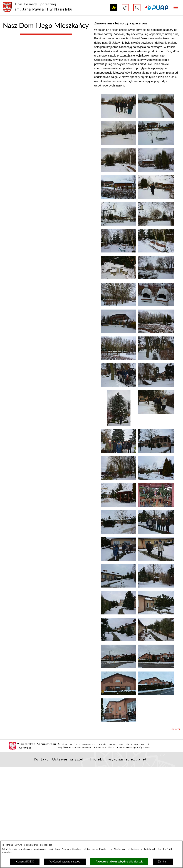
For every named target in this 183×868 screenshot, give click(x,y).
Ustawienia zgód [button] (68, 759)
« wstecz (175, 729)
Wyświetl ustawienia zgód (65, 862)
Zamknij (163, 862)
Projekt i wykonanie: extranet (118, 759)
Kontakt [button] (41, 759)
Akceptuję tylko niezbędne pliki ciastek (119, 861)
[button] (114, 8)
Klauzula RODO (25, 862)
